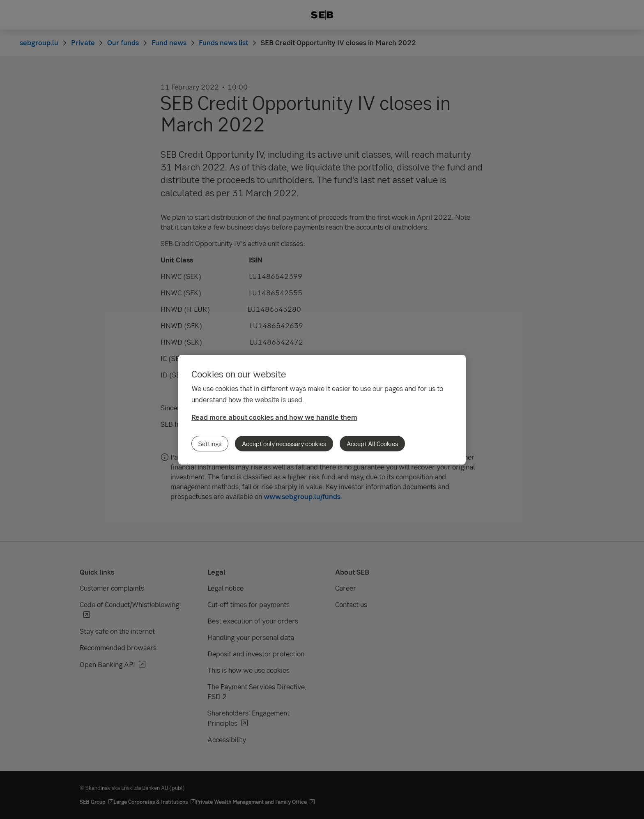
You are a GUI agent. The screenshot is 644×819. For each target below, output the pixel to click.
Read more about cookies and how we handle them (274, 417)
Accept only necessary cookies (284, 444)
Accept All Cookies (372, 444)
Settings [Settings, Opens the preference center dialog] (210, 444)
